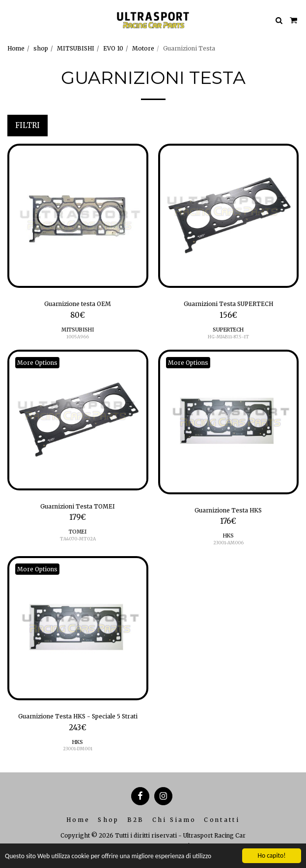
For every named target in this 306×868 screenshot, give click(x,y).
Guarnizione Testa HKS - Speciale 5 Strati (78, 716)
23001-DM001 (78, 749)
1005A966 (78, 337)
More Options (37, 363)
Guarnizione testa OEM (78, 304)
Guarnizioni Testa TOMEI (78, 506)
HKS (228, 536)
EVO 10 (113, 48)
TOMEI (78, 532)
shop (41, 48)
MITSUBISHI (76, 48)
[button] (11, 20)
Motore (143, 48)
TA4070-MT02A (78, 539)
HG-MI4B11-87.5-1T (228, 337)
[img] (78, 216)
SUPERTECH (228, 330)
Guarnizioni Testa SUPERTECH (228, 304)
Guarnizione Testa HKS (228, 510)
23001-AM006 (228, 543)
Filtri (28, 126)
